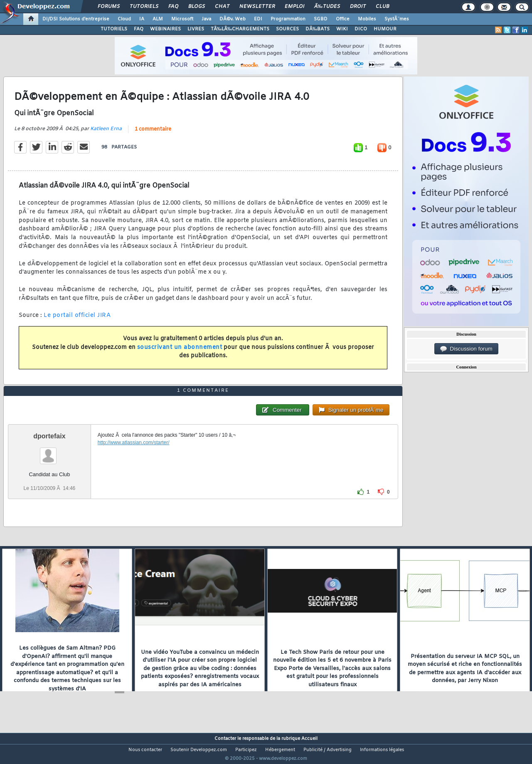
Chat (222, 7)
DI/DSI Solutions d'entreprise (76, 19)
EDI (258, 19)
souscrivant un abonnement (180, 352)
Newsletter (257, 7)
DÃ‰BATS (318, 29)
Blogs (197, 7)
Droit (358, 7)
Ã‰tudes (327, 7)
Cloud (124, 19)
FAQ (173, 7)
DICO (361, 29)
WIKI (342, 29)
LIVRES (196, 29)
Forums (109, 7)
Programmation (288, 19)
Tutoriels (144, 7)
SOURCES (287, 29)
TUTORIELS (114, 29)
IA (142, 19)
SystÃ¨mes (397, 19)
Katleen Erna (106, 134)
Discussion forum (466, 349)
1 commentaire (153, 134)
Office (343, 19)
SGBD (321, 19)
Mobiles (367, 19)
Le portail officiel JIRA (77, 321)
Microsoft (182, 19)
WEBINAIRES (165, 29)
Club (382, 7)
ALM (158, 19)
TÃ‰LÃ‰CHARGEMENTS (240, 29)
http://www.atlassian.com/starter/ (134, 458)
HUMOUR (385, 29)
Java (206, 19)
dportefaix (49, 451)
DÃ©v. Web (233, 19)
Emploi (294, 7)
